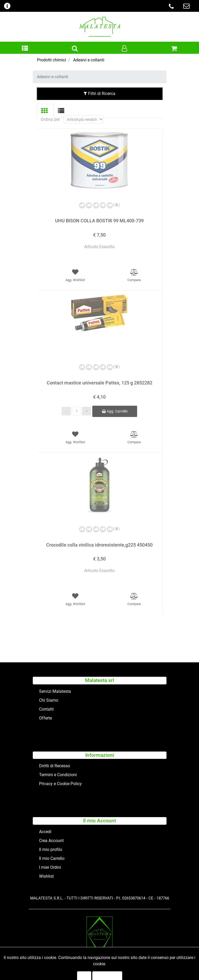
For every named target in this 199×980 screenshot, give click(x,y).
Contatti (46, 709)
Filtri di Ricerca (99, 94)
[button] (25, 49)
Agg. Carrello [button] (115, 406)
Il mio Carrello (52, 858)
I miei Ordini (50, 867)
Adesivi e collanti (89, 60)
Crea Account (51, 841)
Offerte (45, 718)
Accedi (45, 832)
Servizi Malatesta (55, 691)
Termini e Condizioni (58, 775)
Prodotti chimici (52, 60)
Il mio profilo (51, 849)
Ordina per (50, 114)
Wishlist (46, 876)
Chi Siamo (49, 700)
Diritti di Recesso (55, 766)
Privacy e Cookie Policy (60, 784)
